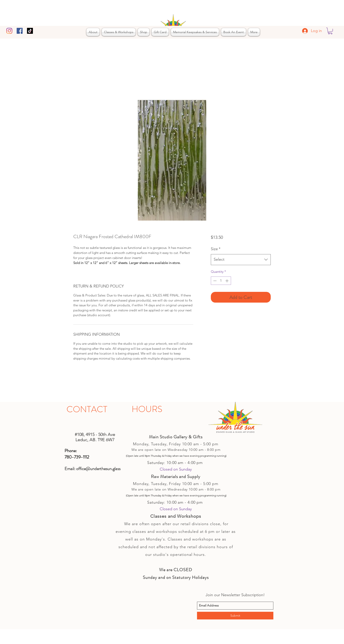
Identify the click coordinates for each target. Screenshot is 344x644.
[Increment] (227, 281)
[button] (330, 31)
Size (216, 249)
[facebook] (20, 31)
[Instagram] (9, 31)
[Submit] (235, 616)
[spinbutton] (221, 281)
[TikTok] (30, 31)
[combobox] (241, 260)
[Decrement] (214, 281)
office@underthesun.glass (98, 469)
